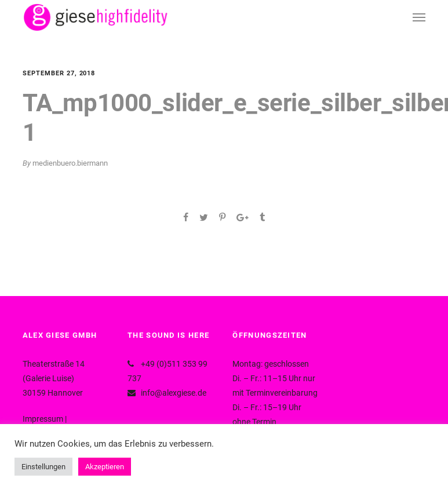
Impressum (43, 419)
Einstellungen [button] (43, 467)
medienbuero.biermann (70, 163)
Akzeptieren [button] (105, 467)
